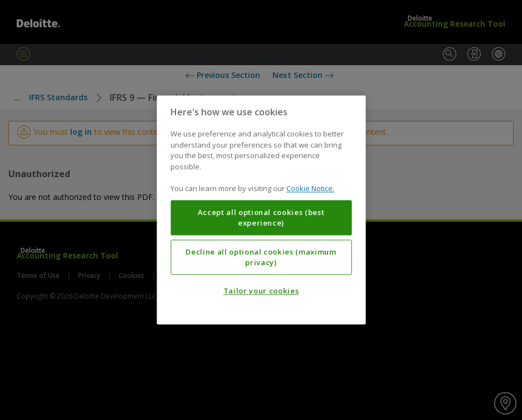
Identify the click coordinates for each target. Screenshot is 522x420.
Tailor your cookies (261, 291)
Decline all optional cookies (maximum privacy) (261, 257)
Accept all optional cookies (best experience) (261, 218)
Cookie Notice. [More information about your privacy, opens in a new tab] (310, 189)
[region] (261, 210)
